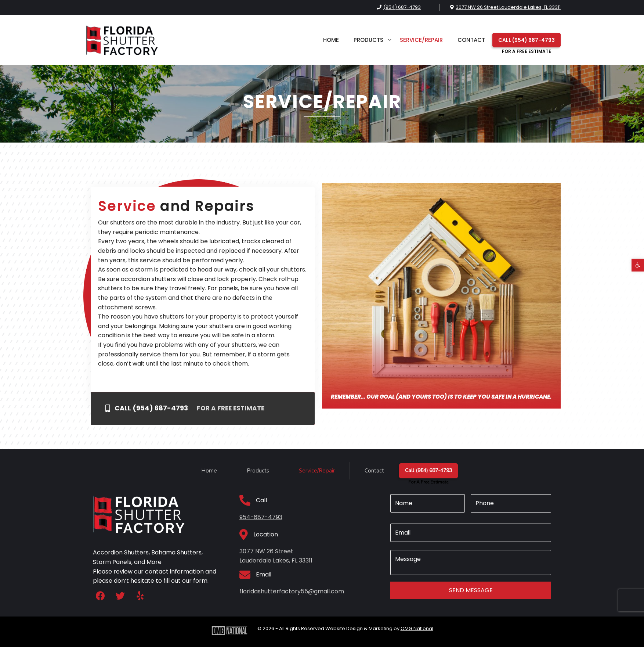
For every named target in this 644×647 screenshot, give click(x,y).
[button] (638, 265)
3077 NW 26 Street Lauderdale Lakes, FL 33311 (508, 7)
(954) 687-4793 (402, 7)
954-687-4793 (261, 517)
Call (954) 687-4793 (527, 42)
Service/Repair (421, 40)
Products (373, 40)
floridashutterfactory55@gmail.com (292, 591)
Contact (471, 40)
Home (331, 40)
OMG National (417, 628)
